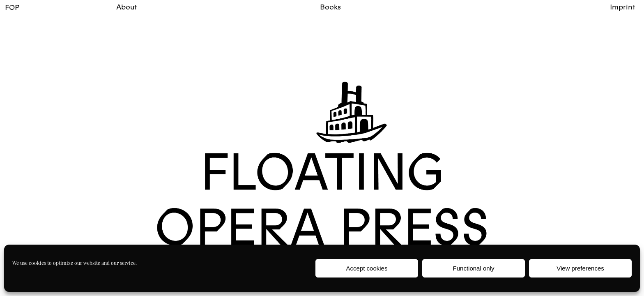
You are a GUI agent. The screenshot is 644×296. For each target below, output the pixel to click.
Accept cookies (367, 268)
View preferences (580, 268)
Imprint (623, 7)
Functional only (474, 268)
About (127, 7)
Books (330, 7)
